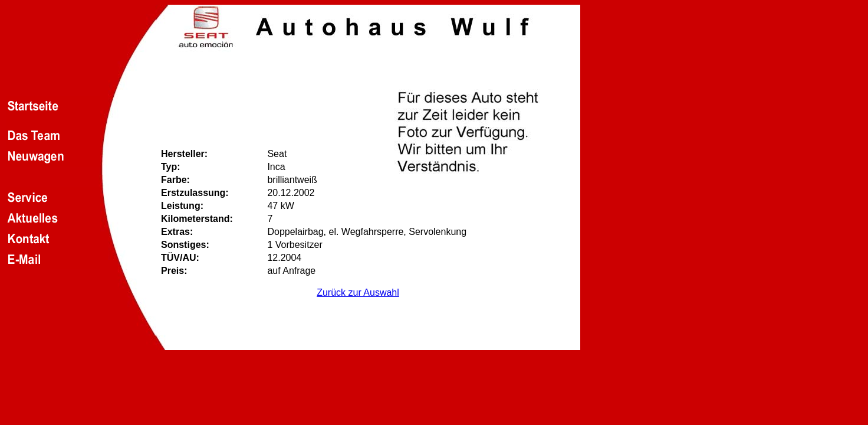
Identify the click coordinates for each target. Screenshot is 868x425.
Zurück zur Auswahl (358, 292)
